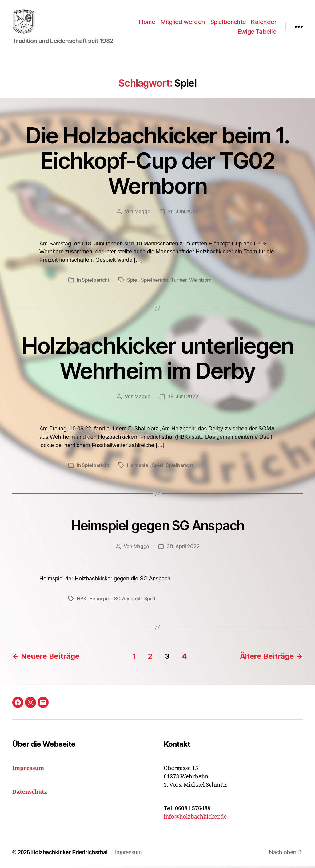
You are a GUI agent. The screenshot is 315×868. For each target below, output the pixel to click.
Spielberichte (228, 23)
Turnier (179, 282)
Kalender (263, 23)
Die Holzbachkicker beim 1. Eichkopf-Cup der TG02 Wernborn (157, 162)
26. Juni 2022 (183, 213)
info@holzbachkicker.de (195, 819)
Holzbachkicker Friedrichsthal (69, 854)
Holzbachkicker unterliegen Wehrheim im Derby (157, 360)
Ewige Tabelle (257, 33)
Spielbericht (96, 282)
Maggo (142, 213)
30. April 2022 (183, 548)
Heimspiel (138, 467)
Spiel (133, 282)
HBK (82, 601)
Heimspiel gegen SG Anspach (158, 528)
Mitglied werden (183, 23)
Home (147, 23)
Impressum (128, 854)
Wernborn (200, 282)
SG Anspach (128, 601)
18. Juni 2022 (183, 399)
